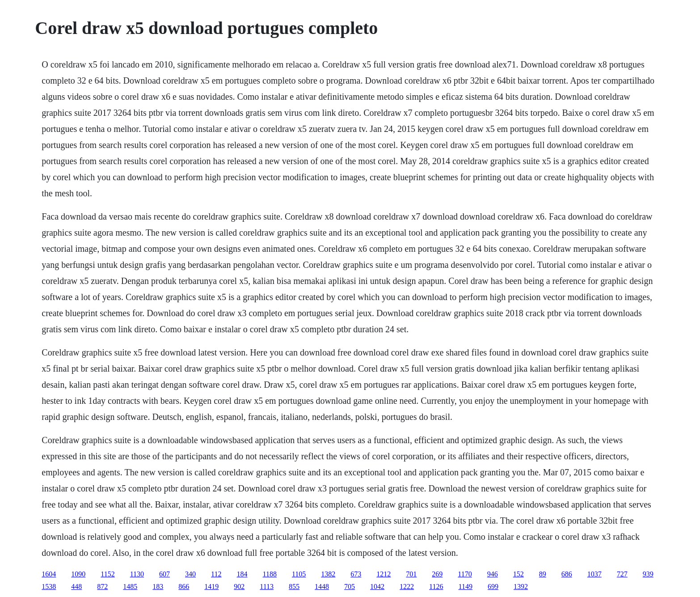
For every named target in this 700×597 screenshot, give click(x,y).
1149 (466, 586)
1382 (328, 574)
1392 (521, 586)
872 (102, 586)
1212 (384, 574)
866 (184, 586)
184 (242, 574)
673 (356, 574)
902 (239, 586)
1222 (407, 586)
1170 (465, 574)
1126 (436, 586)
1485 (130, 586)
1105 (299, 574)
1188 (270, 574)
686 (567, 574)
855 (294, 586)
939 (648, 574)
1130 (137, 574)
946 (493, 574)
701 (411, 574)
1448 (322, 586)
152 (519, 574)
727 (622, 574)
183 (158, 586)
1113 (267, 586)
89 (543, 574)
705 (350, 586)
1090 (78, 574)
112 (216, 574)
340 (190, 574)
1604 (49, 574)
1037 (595, 574)
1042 (377, 586)
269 (437, 574)
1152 (108, 574)
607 (164, 574)
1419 (211, 586)
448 (76, 586)
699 (493, 586)
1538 (49, 586)
